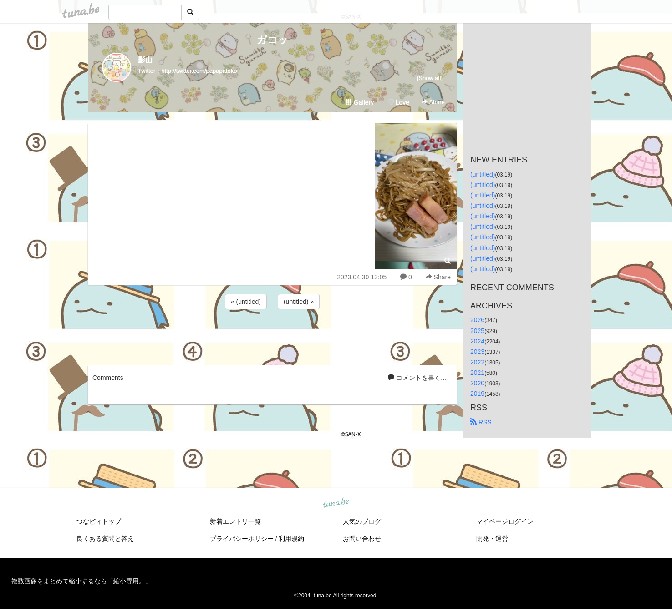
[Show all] (430, 78)
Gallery (360, 102)
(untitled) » (299, 302)
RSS (481, 422)
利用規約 (291, 539)
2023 (477, 352)
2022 (477, 362)
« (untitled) (246, 302)
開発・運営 (492, 539)
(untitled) (483, 174)
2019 (477, 394)
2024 (477, 341)
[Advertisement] (272, 336)
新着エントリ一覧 (235, 521)
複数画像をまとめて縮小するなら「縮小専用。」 (81, 581)
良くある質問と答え (105, 539)
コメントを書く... (417, 378)
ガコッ (272, 40)
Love (398, 102)
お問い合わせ (362, 539)
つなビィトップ (99, 521)
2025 (477, 331)
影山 (145, 60)
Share (433, 102)
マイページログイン (505, 521)
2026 (477, 320)
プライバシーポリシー (242, 539)
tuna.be (336, 503)
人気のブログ (362, 521)
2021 (477, 373)
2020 (477, 383)
